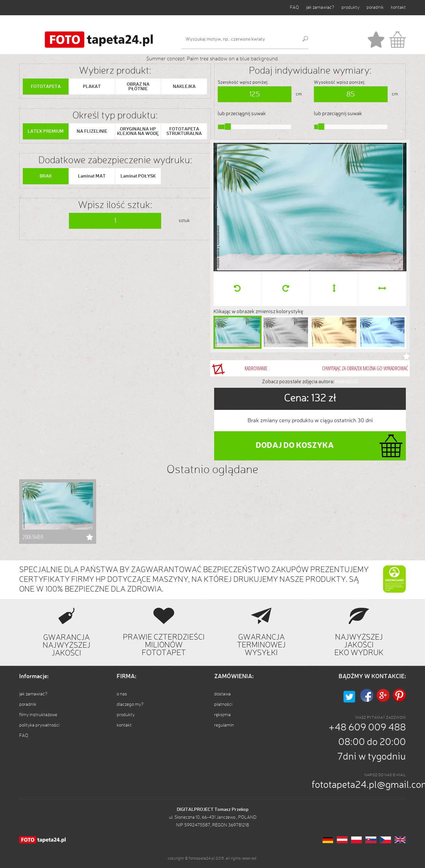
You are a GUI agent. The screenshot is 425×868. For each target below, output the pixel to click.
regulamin (224, 725)
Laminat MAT (92, 176)
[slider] (228, 127)
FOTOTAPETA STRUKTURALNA (184, 131)
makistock (347, 382)
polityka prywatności (39, 725)
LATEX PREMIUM (46, 131)
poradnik (375, 7)
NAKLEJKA (184, 87)
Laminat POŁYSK (138, 176)
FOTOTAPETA (46, 87)
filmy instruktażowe (38, 715)
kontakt (398, 7)
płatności (223, 704)
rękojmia (222, 715)
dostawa (222, 694)
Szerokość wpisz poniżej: (243, 82)
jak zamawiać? (320, 7)
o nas (122, 694)
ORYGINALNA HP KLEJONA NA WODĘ (138, 131)
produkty (350, 7)
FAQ (294, 7)
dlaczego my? (130, 704)
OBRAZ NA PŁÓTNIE (138, 87)
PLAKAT (92, 87)
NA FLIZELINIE (92, 131)
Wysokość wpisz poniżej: (340, 82)
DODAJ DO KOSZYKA (295, 446)
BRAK (46, 176)
